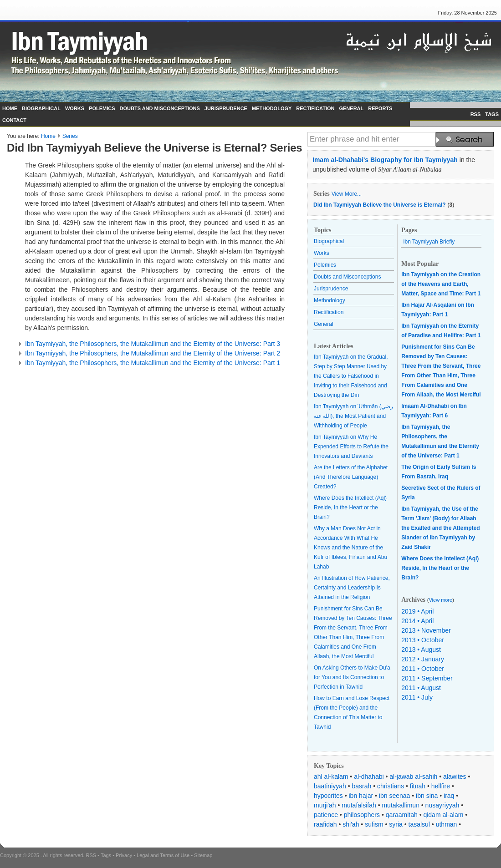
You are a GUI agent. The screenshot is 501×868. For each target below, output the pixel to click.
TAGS (492, 114)
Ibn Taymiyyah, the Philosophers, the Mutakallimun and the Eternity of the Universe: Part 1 (153, 363)
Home (48, 136)
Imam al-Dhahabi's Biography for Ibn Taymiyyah (385, 160)
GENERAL (351, 108)
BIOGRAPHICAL (41, 108)
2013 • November (426, 630)
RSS (476, 114)
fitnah (418, 786)
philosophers (362, 815)
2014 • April (417, 621)
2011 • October (423, 669)
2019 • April (417, 611)
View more (440, 600)
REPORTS (380, 108)
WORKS (75, 108)
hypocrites (328, 796)
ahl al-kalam (331, 777)
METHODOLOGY (272, 108)
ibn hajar (361, 796)
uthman (447, 824)
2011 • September (427, 678)
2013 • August (421, 650)
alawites (455, 777)
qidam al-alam (443, 815)
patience (326, 815)
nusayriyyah (442, 805)
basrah (362, 786)
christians (391, 786)
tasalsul (419, 824)
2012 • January (423, 659)
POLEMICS (102, 108)
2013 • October (423, 640)
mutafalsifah (359, 805)
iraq (449, 796)
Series (70, 136)
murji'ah (325, 805)
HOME (10, 108)
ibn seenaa (395, 796)
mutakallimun (400, 805)
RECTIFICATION (315, 108)
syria (396, 824)
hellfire (441, 786)
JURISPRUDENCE (226, 108)
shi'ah (351, 824)
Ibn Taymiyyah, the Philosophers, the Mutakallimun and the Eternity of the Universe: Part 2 (153, 353)
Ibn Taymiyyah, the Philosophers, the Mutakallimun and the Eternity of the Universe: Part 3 (153, 344)
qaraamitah (402, 815)
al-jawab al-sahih (413, 777)
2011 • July (417, 697)
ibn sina (427, 796)
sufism (374, 824)
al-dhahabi (369, 777)
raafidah (325, 824)
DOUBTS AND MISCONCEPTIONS (160, 108)
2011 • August (421, 688)
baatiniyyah (330, 786)
